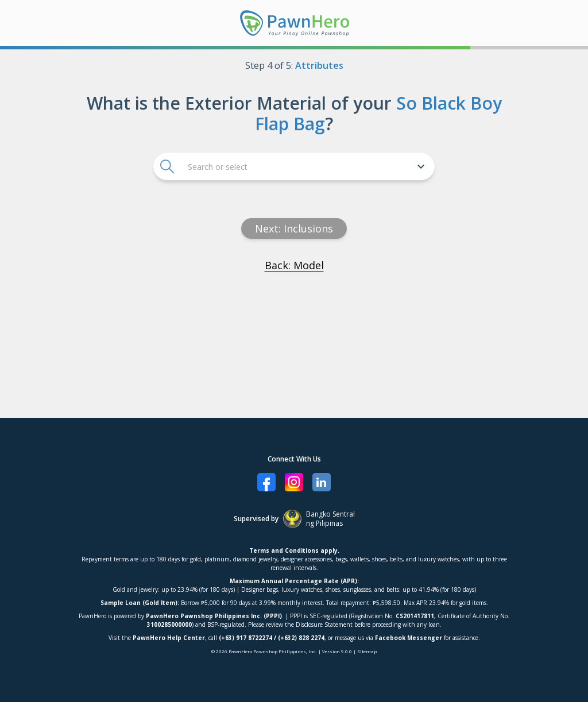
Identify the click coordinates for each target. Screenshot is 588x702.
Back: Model (294, 265)
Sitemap (367, 651)
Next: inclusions (294, 228)
